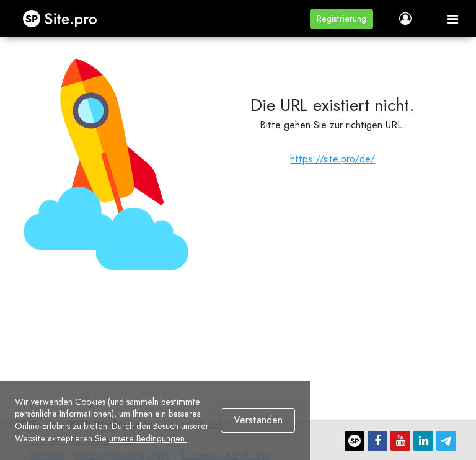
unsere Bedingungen (148, 438)
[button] (342, 19)
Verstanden (258, 420)
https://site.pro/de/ (333, 159)
